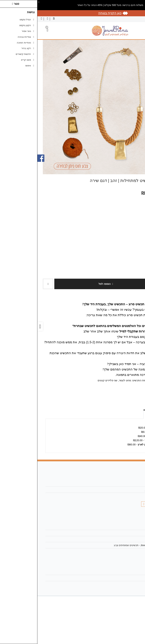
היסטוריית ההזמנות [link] (124, 578)
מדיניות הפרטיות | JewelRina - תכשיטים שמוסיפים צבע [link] (105, 545)
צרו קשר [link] (129, 527)
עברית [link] (138, 19)
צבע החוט (135, 199)
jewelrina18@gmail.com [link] (120, 490)
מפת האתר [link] (128, 533)
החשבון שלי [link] (127, 572)
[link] (137, 636)
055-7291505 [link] (126, 496)
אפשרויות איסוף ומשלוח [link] (122, 414)
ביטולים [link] (130, 551)
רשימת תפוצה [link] (126, 584)
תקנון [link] (131, 539)
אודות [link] (130, 484)
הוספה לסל (68, 284)
